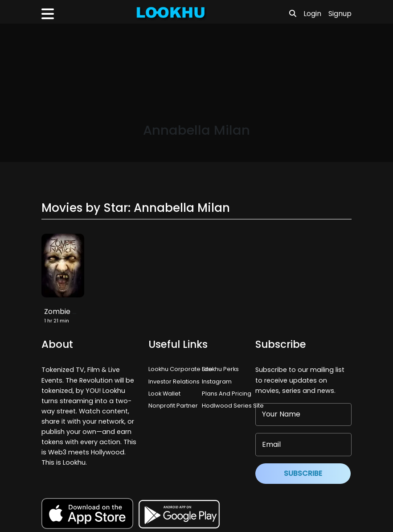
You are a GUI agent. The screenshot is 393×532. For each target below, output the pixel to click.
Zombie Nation (70, 311)
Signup (340, 14)
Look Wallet (164, 394)
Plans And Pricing (227, 394)
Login (312, 14)
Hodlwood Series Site (233, 406)
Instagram (217, 381)
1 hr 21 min (57, 321)
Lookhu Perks (220, 369)
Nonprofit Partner (173, 406)
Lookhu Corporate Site (182, 369)
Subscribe (303, 473)
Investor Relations (174, 381)
